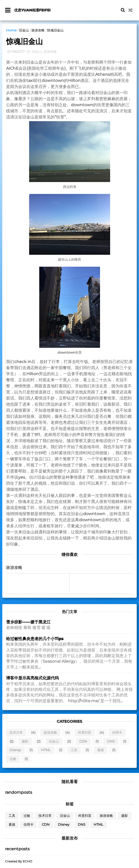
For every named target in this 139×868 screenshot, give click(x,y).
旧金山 (24, 30)
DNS (111, 742)
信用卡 (117, 733)
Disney (15, 750)
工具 (74, 750)
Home (11, 30)
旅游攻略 (38, 30)
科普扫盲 (85, 733)
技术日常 (16, 733)
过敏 (13, 759)
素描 (101, 750)
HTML (46, 750)
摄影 (25, 742)
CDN (83, 742)
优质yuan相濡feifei (32, 10)
